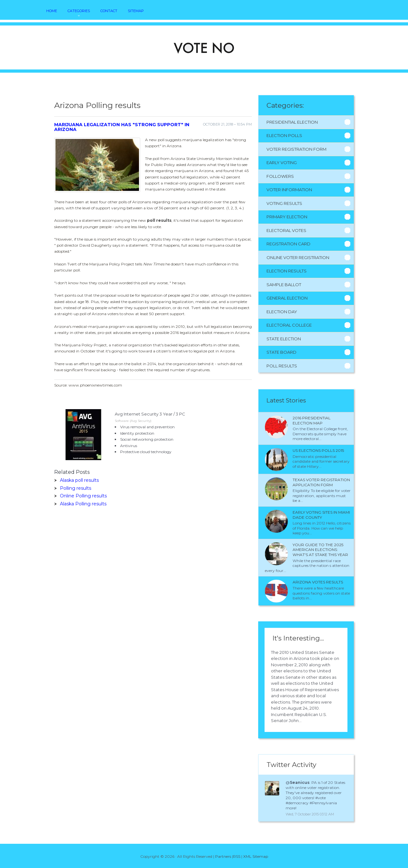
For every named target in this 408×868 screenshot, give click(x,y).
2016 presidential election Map (312, 420)
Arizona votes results (318, 582)
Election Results (287, 271)
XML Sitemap (256, 856)
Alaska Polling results (83, 504)
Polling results (76, 488)
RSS (237, 856)
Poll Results (282, 366)
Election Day (282, 312)
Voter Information (289, 190)
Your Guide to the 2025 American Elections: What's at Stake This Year (320, 550)
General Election (287, 298)
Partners (223, 856)
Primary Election (287, 217)
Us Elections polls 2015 (318, 450)
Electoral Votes (286, 230)
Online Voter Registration (298, 257)
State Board (281, 352)
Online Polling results (83, 496)
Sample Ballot (284, 285)
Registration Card (288, 244)
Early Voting (282, 163)
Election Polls (284, 135)
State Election (284, 339)
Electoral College (289, 325)
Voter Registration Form (296, 149)
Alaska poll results (79, 480)
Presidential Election (292, 122)
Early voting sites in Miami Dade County (321, 515)
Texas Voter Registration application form (321, 482)
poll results (159, 220)
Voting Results (284, 203)
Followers (280, 176)
